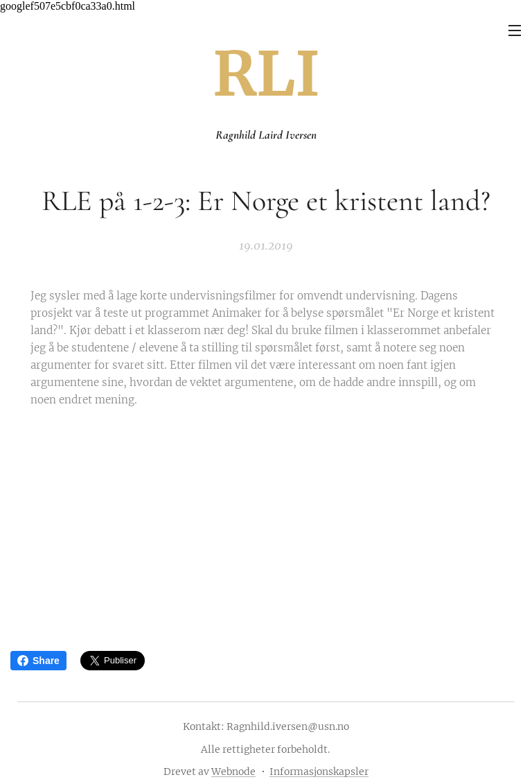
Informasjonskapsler (319, 772)
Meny (515, 31)
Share (38, 661)
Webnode (233, 772)
